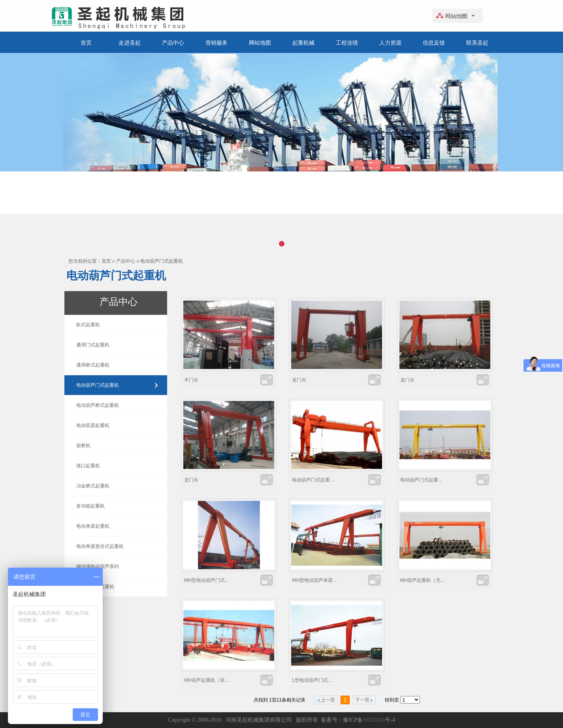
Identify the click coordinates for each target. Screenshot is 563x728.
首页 (86, 43)
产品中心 (173, 43)
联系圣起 (477, 43)
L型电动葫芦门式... (312, 680)
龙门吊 (299, 380)
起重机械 (303, 43)
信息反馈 (434, 43)
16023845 (374, 720)
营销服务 (217, 43)
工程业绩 (347, 43)
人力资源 (390, 43)
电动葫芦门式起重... (313, 480)
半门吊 (191, 380)
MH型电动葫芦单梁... (314, 580)
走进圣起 (130, 43)
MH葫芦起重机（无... (423, 580)
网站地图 (260, 43)
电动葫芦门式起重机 (162, 261)
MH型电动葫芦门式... (206, 580)
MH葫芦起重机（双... (206, 680)
